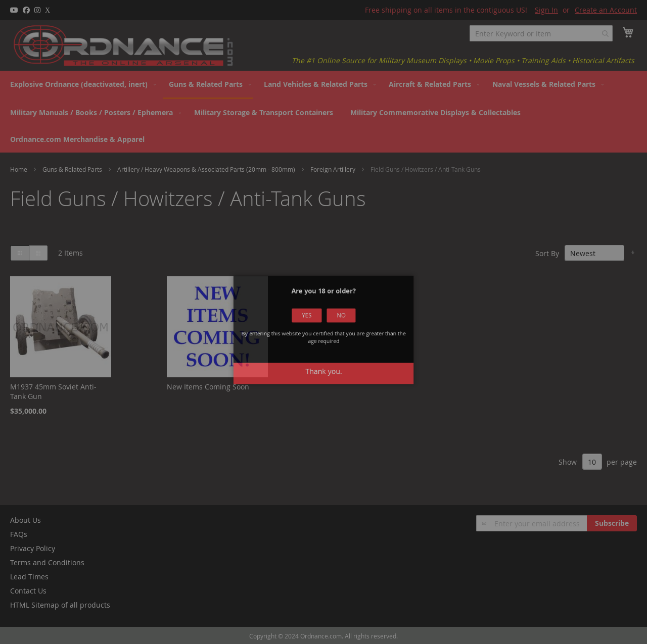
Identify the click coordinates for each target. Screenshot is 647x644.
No (330, 335)
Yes (317, 335)
